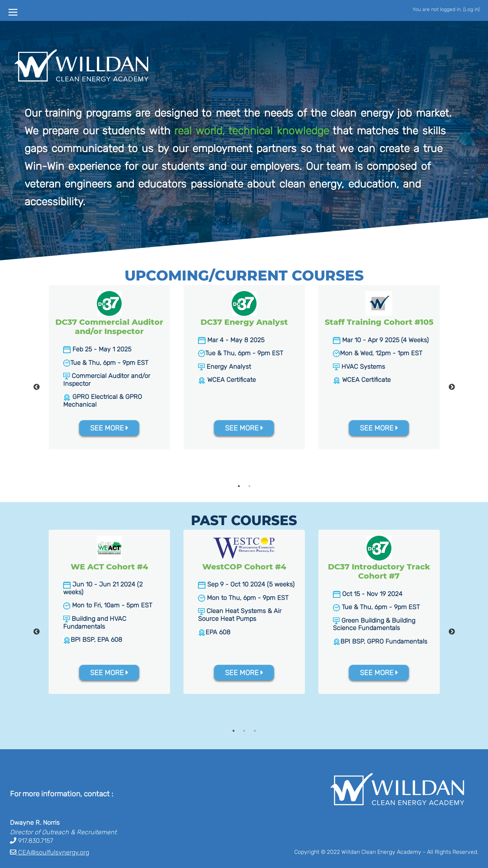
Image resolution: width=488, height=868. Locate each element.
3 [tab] (255, 731)
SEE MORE (109, 428)
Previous (37, 387)
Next (452, 387)
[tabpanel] (109, 367)
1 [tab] (239, 486)
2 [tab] (250, 486)
